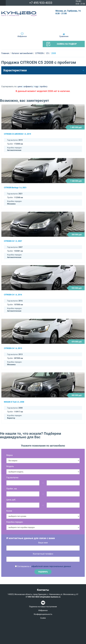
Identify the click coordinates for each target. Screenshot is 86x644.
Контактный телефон (43, 554)
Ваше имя (43, 543)
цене (20, 87)
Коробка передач (15, 522)
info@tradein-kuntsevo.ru (50, 597)
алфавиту (28, 87)
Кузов (9, 511)
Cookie (43, 618)
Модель (10, 466)
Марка (9, 455)
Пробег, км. (12, 489)
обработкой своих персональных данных (51, 566)
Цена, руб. (11, 500)
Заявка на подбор (62, 44)
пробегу (44, 87)
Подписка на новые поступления (43, 607)
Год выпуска (12, 478)
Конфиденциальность (43, 614)
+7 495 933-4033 (41, 3)
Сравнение (64, 36)
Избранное (22, 36)
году (37, 87)
